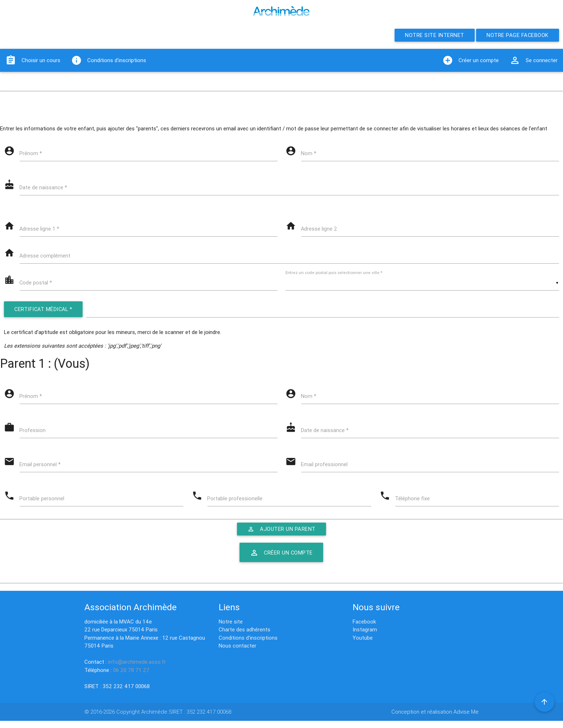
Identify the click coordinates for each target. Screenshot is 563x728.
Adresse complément (46, 257)
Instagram (365, 629)
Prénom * (31, 154)
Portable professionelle (236, 502)
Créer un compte (471, 60)
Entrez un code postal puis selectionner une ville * (336, 274)
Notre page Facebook (517, 35)
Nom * (309, 154)
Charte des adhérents (245, 629)
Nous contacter (238, 646)
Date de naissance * (44, 188)
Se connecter (534, 60)
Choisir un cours (33, 60)
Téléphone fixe (413, 502)
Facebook (364, 622)
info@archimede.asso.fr (137, 662)
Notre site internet (434, 35)
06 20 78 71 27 (131, 670)
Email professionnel (325, 467)
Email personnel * (41, 467)
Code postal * (37, 284)
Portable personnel (43, 502)
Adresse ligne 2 (320, 230)
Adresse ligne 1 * (40, 230)
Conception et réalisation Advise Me (435, 712)
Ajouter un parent (281, 533)
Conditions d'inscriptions (109, 60)
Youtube (363, 638)
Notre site (231, 622)
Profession (33, 433)
